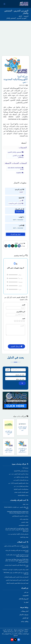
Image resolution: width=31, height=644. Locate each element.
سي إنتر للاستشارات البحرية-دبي (21, 480)
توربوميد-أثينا (25, 468)
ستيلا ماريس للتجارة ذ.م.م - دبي (21, 486)
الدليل (20, 16)
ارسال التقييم (16, 346)
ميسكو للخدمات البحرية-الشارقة (21, 489)
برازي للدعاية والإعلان (9, 632)
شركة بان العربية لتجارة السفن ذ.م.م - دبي (19, 474)
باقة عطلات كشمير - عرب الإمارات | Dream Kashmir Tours (16, 508)
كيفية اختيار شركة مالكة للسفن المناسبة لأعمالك (17, 583)
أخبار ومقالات (25, 611)
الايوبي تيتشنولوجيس (24, 525)
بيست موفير (26, 504)
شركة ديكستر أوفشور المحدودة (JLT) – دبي (18, 483)
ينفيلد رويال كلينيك (24, 537)
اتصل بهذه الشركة (15, 234)
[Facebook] (19, 246)
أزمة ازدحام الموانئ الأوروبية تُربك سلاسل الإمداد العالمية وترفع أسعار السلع (17, 555)
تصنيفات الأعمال (24, 615)
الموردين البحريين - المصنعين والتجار (16, 18)
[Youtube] (12, 640)
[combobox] (15, 374)
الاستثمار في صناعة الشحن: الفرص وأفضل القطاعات (16, 577)
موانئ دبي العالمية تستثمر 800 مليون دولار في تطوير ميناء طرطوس (16, 547)
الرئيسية (26, 16)
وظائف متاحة (25, 621)
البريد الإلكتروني (21, 312)
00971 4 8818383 (18, 220)
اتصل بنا (26, 602)
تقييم (24, 318)
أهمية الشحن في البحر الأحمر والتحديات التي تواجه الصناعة (17, 551)
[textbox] (15, 375)
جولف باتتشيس (25, 522)
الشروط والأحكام (24, 599)
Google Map (19, 212)
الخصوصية (26, 595)
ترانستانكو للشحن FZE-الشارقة (21, 471)
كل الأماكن (25, 618)
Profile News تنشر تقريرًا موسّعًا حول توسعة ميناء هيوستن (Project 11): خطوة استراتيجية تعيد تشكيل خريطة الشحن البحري (17, 561)
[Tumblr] (6, 246)
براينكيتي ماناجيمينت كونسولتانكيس (20, 516)
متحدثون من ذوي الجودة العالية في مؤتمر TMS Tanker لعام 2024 (16, 573)
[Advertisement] (15, 37)
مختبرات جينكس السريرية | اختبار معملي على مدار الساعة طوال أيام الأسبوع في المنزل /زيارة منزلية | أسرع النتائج (17, 530)
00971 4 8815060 (18, 228)
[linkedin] (9, 246)
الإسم (24, 305)
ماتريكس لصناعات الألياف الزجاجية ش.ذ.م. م (18, 534)
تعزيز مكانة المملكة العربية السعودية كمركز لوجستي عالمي (16, 566)
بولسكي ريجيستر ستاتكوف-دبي (21, 477)
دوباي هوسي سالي (24, 519)
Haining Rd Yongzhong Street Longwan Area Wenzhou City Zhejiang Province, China (18, 512)
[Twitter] (13, 246)
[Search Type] (8, 370)
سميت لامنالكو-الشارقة (23, 495)
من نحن (26, 592)
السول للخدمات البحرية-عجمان (21, 492)
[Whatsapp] (16, 246)
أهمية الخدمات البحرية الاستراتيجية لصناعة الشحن (17, 580)
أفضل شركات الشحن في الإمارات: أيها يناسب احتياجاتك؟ (15, 570)
